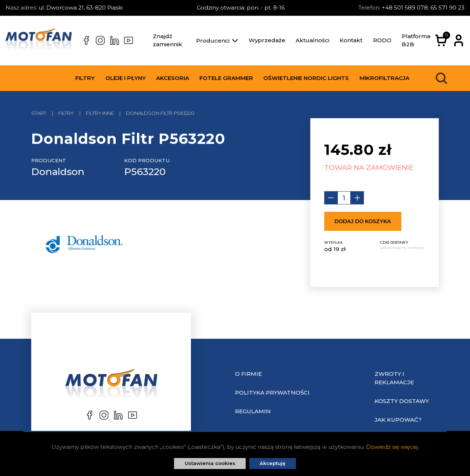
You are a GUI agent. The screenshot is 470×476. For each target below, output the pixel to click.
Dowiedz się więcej (392, 447)
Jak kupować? (398, 420)
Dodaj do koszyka (363, 221)
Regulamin (253, 411)
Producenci (217, 41)
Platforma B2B (416, 40)
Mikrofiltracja (384, 78)
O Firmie (248, 374)
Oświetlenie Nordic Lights (306, 78)
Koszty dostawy (402, 401)
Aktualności (312, 40)
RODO (382, 40)
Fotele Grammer (226, 78)
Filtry (85, 78)
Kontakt (351, 40)
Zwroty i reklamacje (394, 378)
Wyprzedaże (267, 40)
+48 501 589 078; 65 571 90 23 (423, 8)
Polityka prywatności (272, 393)
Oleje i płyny (126, 78)
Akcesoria (173, 78)
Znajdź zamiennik (167, 40)
